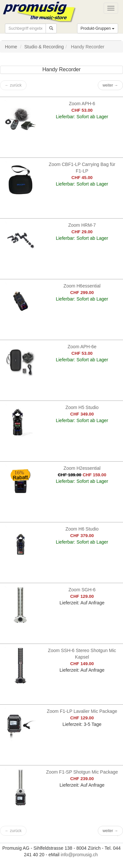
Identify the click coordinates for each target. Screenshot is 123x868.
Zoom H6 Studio (82, 529)
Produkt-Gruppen (98, 28)
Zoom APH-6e (82, 347)
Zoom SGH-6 (82, 590)
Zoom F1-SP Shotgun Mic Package (82, 772)
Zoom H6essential (82, 286)
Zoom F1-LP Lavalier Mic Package (82, 711)
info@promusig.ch (79, 855)
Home (11, 47)
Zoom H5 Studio (82, 407)
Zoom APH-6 (82, 104)
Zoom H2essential (82, 468)
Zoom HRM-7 (82, 225)
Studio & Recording (44, 47)
